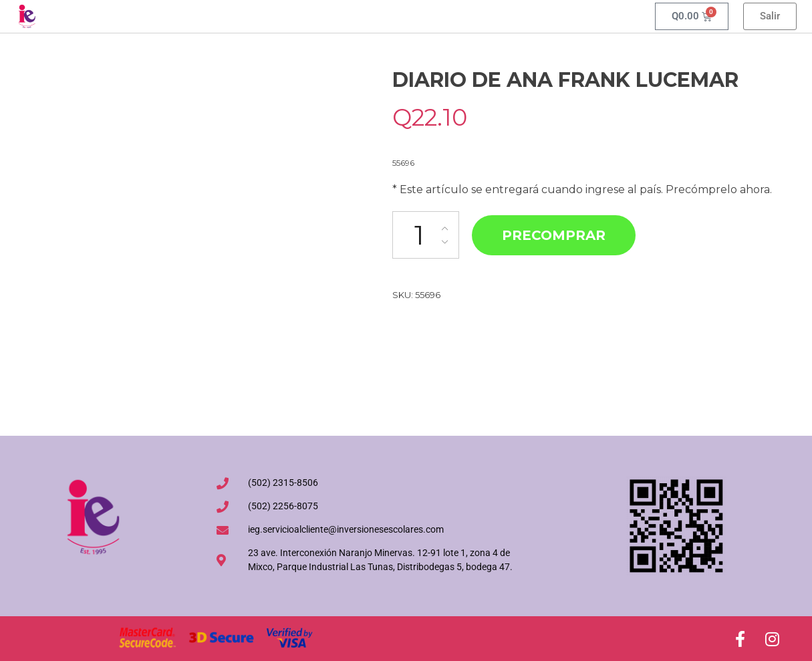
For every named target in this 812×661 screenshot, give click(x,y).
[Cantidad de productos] (426, 235)
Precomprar (554, 235)
